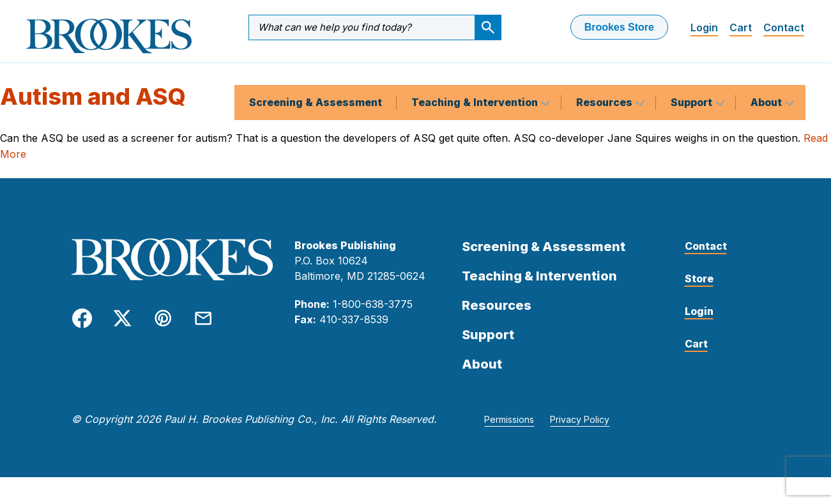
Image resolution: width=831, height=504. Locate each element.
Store (699, 289)
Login (704, 27)
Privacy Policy (580, 430)
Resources (606, 73)
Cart (741, 27)
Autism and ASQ (93, 107)
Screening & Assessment (316, 73)
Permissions (509, 430)
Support (693, 73)
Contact (784, 27)
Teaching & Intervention (476, 73)
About (767, 73)
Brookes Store (619, 27)
